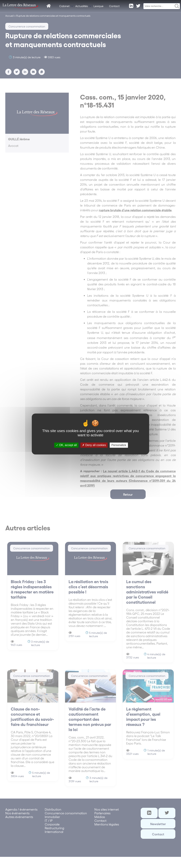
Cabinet (64, 6)
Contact (114, 6)
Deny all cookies (94, 445)
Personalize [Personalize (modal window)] (119, 445)
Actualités (82, 6)
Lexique (98, 6)
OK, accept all (66, 445)
